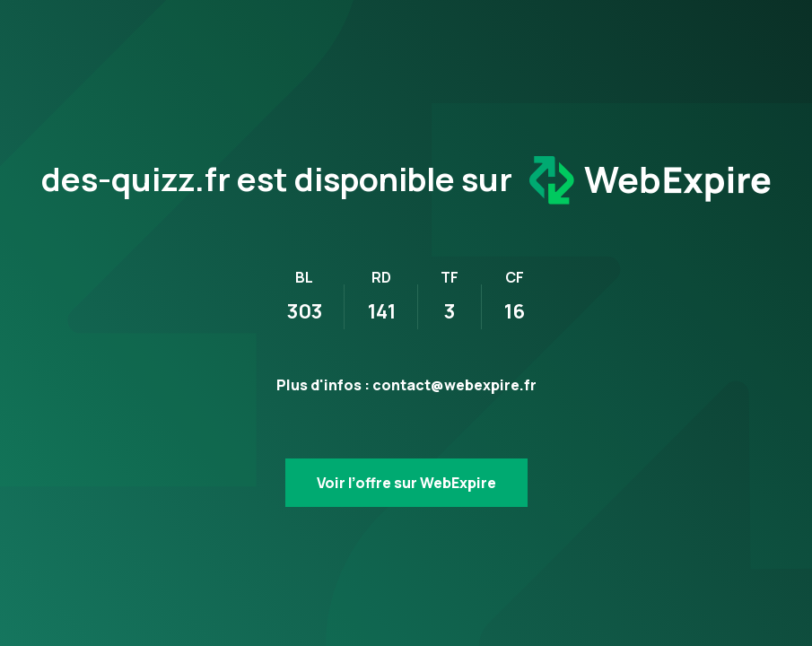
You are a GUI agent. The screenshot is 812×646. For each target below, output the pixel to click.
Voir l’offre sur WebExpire (406, 483)
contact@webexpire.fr (454, 385)
